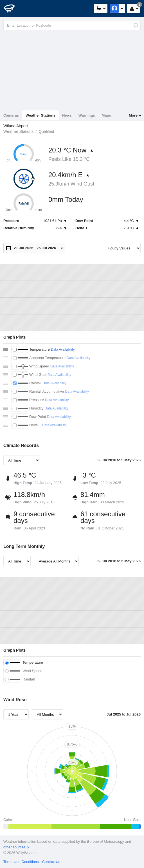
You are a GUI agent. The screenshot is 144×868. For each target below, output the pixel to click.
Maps (106, 115)
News (67, 115)
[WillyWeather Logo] (13, 8)
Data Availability (63, 349)
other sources (14, 847)
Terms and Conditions (21, 862)
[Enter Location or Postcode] (72, 25)
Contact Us (51, 862)
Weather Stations (40, 115)
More (133, 115)
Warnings (87, 115)
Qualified (46, 131)
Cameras (11, 115)
